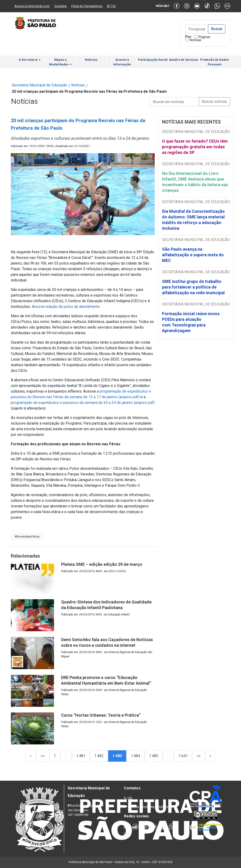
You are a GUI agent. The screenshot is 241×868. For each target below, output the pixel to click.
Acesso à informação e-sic (32, 6)
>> (199, 756)
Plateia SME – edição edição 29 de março (102, 564)
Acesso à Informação (122, 62)
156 (130, 798)
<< (43, 756)
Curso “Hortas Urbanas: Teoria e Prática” (101, 715)
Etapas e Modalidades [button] (60, 62)
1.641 (183, 756)
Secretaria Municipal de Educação (39, 85)
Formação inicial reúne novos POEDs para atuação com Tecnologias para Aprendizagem (191, 322)
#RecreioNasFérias (27, 537)
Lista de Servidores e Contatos (149, 806)
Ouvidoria (60, 6)
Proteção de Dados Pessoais (214, 62)
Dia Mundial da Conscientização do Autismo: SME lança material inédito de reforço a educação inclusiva (193, 220)
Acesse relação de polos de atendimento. (66, 307)
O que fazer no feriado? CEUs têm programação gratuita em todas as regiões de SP (195, 147)
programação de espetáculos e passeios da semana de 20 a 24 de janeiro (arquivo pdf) (83, 403)
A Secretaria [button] (30, 60)
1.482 (99, 756)
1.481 (81, 756)
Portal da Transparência (87, 6)
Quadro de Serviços (184, 60)
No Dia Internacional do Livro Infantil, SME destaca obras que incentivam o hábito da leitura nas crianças (195, 182)
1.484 (135, 756)
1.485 (154, 756)
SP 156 (111, 6)
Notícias (195, 40)
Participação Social (153, 60)
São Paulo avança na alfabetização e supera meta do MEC (193, 255)
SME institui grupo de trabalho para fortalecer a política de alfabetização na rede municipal (194, 287)
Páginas (204, 37)
